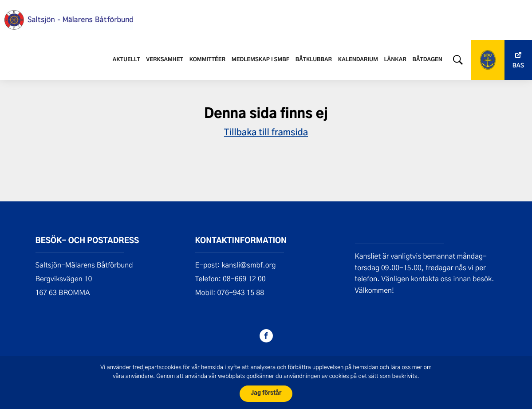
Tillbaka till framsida (266, 132)
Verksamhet (165, 60)
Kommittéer (207, 60)
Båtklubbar (314, 60)
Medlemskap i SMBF (260, 60)
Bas (518, 66)
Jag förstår (266, 393)
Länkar (395, 60)
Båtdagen (427, 60)
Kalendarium (358, 60)
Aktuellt (126, 60)
